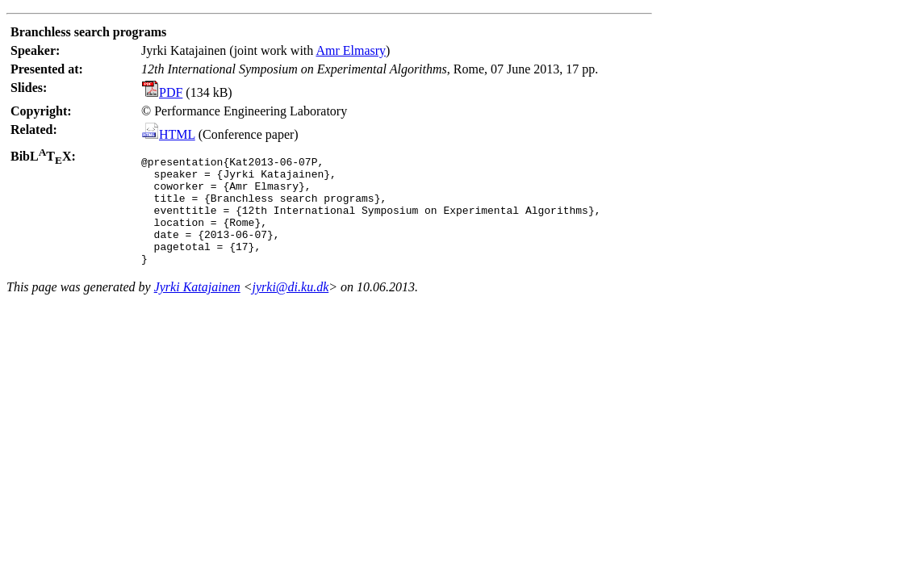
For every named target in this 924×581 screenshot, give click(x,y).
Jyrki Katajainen (197, 309)
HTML (169, 134)
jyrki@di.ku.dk (291, 309)
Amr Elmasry (351, 50)
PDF (162, 92)
